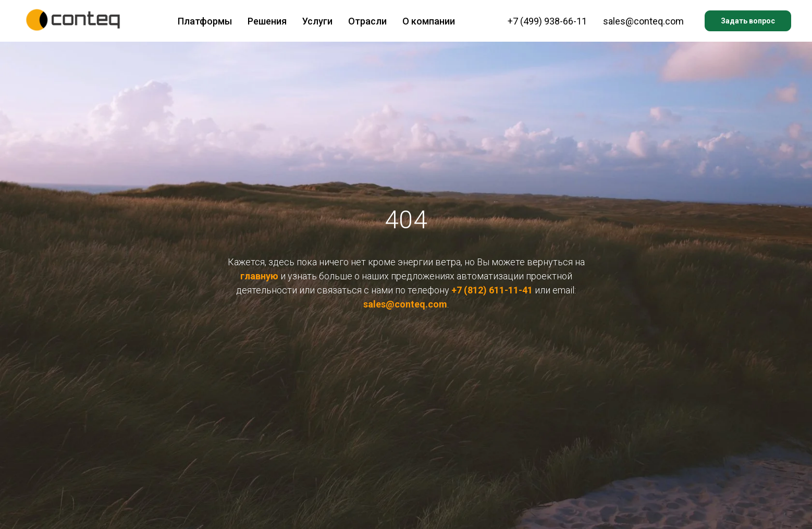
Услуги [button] (317, 21)
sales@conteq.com (643, 21)
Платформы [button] (205, 21)
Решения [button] (267, 21)
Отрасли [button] (367, 21)
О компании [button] (429, 21)
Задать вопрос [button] (748, 21)
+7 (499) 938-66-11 (547, 21)
